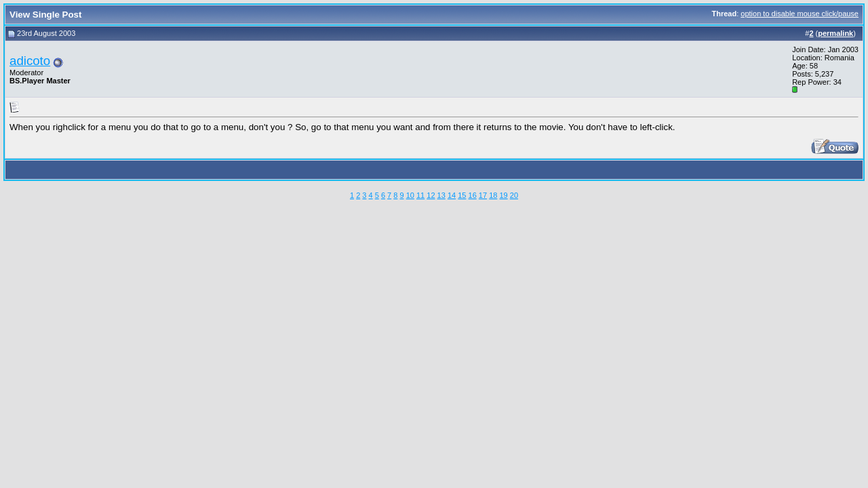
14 (452, 195)
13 (441, 195)
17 (483, 195)
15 (462, 195)
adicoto (30, 61)
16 (473, 195)
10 (410, 195)
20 (514, 195)
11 (420, 195)
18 (493, 195)
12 (431, 195)
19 (503, 195)
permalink (835, 33)
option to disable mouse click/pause (800, 14)
